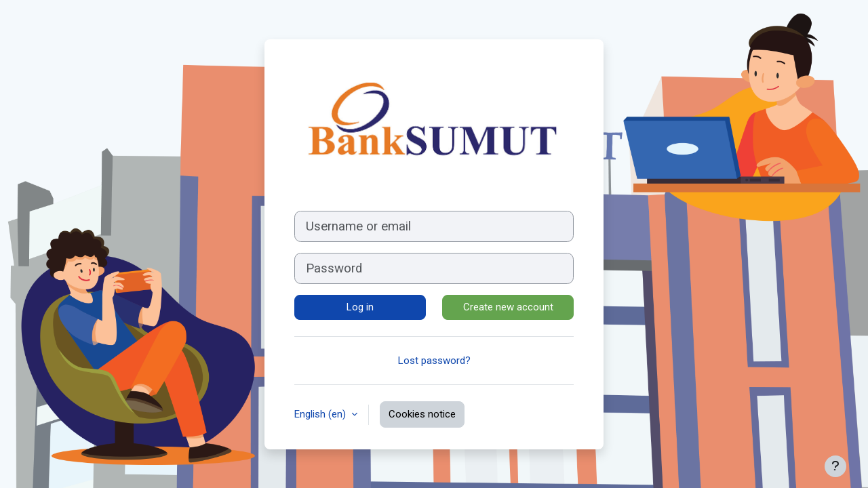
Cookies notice (422, 414)
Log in (360, 307)
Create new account (508, 307)
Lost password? (434, 361)
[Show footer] (835, 466)
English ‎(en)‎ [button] (321, 414)
